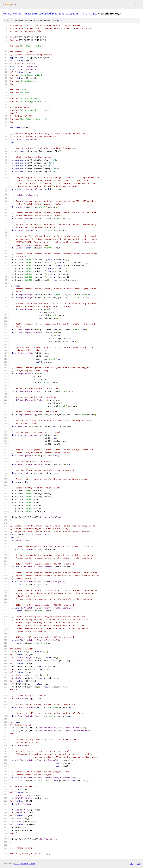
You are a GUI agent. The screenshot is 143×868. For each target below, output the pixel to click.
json (138, 864)
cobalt (7, 14)
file (60, 20)
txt (131, 864)
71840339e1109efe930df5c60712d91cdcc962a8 (51, 14)
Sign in (137, 4)
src (85, 14)
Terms (32, 864)
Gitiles (17, 864)
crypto (93, 14)
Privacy (24, 864)
